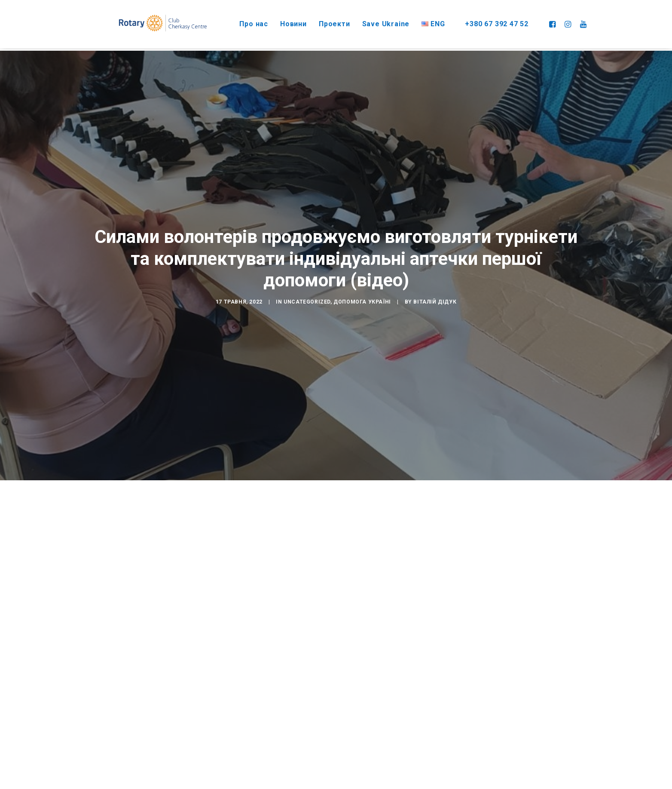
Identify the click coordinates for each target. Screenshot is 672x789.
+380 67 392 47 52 (489, 21)
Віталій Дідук (435, 291)
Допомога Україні (362, 291)
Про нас (243, 21)
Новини (283, 21)
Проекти (324, 21)
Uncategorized (307, 291)
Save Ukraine (376, 21)
